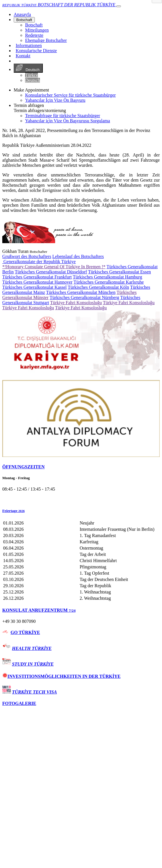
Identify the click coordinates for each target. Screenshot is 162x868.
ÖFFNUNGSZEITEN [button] (23, 467)
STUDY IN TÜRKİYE (33, 664)
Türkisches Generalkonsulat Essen (120, 272)
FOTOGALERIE (19, 703)
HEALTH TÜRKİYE (32, 648)
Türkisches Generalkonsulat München (81, 292)
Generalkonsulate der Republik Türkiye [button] (39, 262)
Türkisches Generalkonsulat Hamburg (107, 277)
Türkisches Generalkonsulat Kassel (35, 287)
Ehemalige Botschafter (46, 40)
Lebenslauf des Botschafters (78, 256)
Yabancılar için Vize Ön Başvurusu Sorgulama (68, 121)
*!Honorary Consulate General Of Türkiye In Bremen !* (54, 267)
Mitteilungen (37, 30)
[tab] (81, 467)
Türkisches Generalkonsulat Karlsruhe (109, 282)
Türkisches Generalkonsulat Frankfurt (37, 277)
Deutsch (28, 68)
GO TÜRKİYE (25, 632)
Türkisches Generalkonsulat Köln (98, 287)
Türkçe (32, 75)
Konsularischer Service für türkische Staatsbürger (70, 95)
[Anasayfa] (22, 14)
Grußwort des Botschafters (27, 256)
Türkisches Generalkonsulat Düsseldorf (51, 272)
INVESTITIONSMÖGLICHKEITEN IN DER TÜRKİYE (61, 676)
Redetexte (34, 35)
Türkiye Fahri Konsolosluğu (76, 303)
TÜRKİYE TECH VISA (34, 692)
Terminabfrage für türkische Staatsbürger (63, 116)
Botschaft (24, 20)
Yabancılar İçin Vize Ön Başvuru (55, 100)
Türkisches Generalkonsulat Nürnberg (84, 297)
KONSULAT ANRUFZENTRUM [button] (39, 610)
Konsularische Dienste (36, 51)
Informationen (29, 45)
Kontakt (23, 56)
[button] (81, 511)
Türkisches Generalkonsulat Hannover (37, 282)
